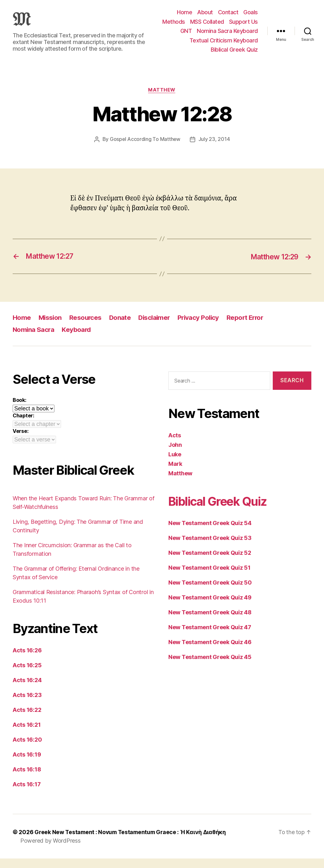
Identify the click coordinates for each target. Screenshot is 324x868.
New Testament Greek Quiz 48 (210, 622)
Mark (175, 473)
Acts (175, 445)
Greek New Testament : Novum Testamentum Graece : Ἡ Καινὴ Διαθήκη (133, 842)
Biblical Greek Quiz (234, 59)
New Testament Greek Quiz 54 (210, 532)
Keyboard (77, 339)
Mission (51, 327)
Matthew (162, 100)
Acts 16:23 (27, 704)
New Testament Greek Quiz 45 (210, 666)
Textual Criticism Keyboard (224, 50)
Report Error (250, 327)
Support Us (227, 31)
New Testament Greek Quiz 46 (210, 652)
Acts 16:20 (27, 749)
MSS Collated (241, 22)
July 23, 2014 (215, 149)
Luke (175, 464)
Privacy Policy (202, 327)
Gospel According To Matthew (145, 149)
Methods (208, 22)
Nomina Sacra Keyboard (227, 40)
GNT (252, 31)
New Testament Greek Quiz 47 (210, 637)
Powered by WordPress (50, 850)
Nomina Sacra (34, 339)
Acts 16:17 (27, 794)
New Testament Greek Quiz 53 (210, 547)
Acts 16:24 (27, 690)
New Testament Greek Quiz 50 (210, 592)
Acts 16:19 (27, 764)
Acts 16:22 (27, 719)
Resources (87, 327)
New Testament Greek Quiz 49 (210, 607)
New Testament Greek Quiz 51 (209, 577)
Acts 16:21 (27, 734)
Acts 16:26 (27, 660)
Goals (251, 12)
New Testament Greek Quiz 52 (210, 562)
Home (184, 12)
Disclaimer (157, 327)
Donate (121, 327)
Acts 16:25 (27, 675)
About (205, 12)
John (175, 454)
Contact (228, 12)
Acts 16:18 (27, 779)
